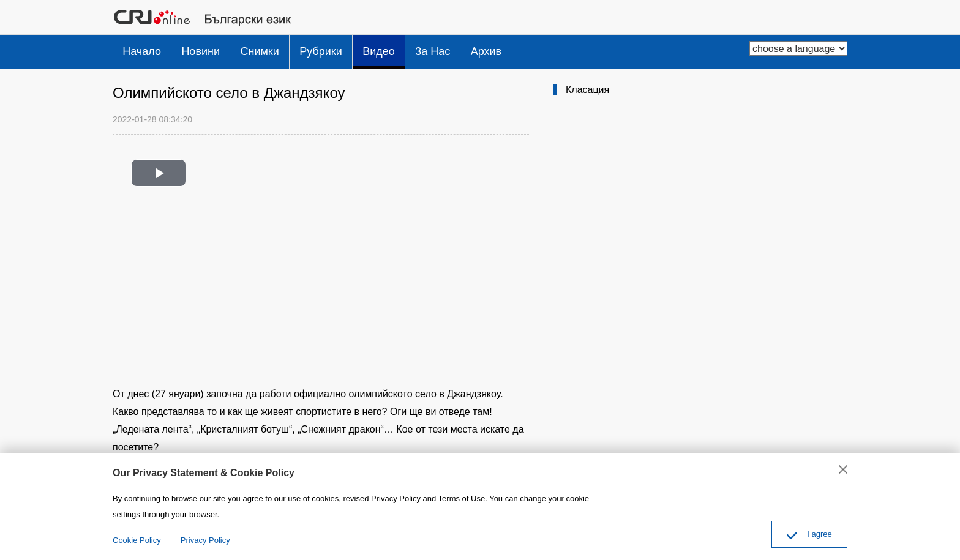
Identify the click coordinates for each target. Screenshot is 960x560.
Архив (532, 48)
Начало (145, 48)
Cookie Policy (137, 540)
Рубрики (346, 48)
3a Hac (472, 48)
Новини (212, 48)
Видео (411, 48)
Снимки (277, 48)
